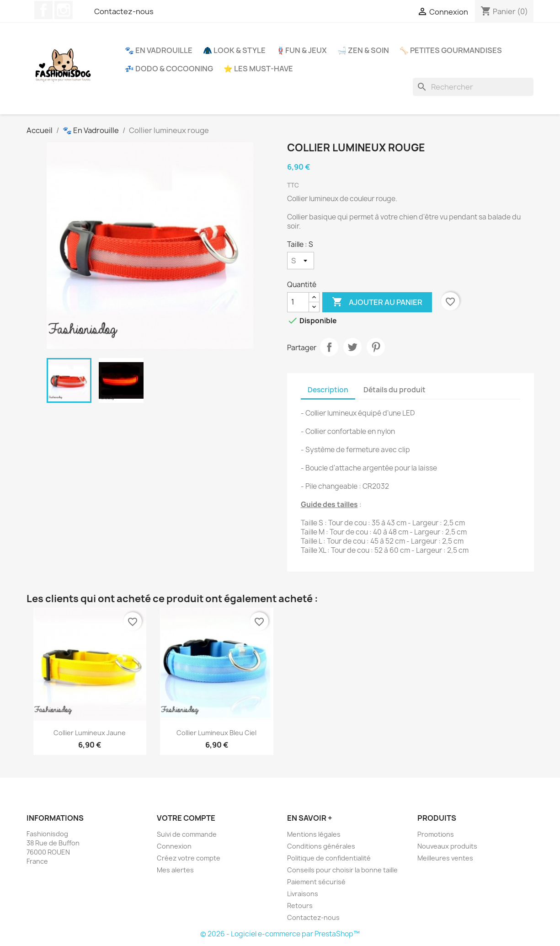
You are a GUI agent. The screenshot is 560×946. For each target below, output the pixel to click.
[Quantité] (298, 302)
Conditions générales (321, 846)
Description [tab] (328, 390)
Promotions (436, 834)
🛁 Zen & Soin (363, 50)
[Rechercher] (473, 87)
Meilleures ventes (445, 858)
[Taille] (301, 261)
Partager (329, 347)
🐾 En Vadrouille (159, 50)
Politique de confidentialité (329, 858)
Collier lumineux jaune (90, 733)
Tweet (352, 347)
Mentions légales (314, 834)
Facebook (43, 10)
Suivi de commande (187, 834)
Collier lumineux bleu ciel (216, 733)
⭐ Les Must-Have (258, 69)
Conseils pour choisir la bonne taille (342, 870)
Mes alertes (175, 870)
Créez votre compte (189, 858)
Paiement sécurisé (316, 882)
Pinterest (376, 347)
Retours (300, 906)
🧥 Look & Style (234, 50)
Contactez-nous (124, 11)
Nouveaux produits (447, 846)
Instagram (64, 10)
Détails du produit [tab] (395, 390)
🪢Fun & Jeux (301, 50)
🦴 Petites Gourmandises (451, 50)
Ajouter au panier (377, 302)
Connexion (174, 846)
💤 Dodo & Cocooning (169, 69)
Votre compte (186, 818)
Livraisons (303, 894)
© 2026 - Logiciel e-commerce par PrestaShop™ (280, 934)
